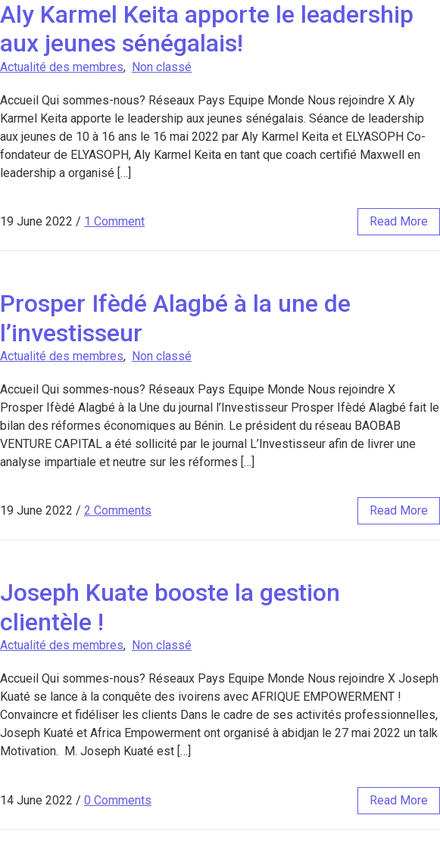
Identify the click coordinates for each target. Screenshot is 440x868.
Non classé (162, 67)
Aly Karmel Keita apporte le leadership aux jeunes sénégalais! (207, 29)
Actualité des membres (62, 67)
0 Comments (118, 800)
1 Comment (114, 221)
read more (399, 221)
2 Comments (118, 510)
